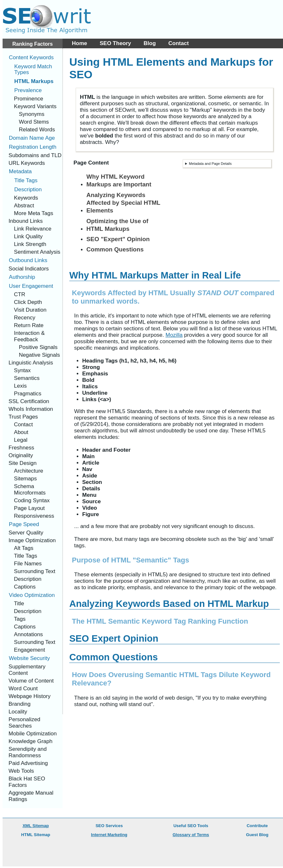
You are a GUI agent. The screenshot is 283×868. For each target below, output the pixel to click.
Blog (150, 43)
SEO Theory (115, 43)
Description (28, 189)
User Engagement (31, 286)
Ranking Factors (32, 44)
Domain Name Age (32, 138)
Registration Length (33, 147)
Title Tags (26, 180)
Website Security (29, 658)
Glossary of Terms (191, 835)
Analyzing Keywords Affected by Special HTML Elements (123, 203)
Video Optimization (32, 595)
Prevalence (28, 90)
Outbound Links (28, 260)
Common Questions (115, 249)
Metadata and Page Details (210, 164)
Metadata (20, 171)
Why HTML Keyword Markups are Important (119, 180)
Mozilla (174, 335)
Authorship (22, 277)
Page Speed (24, 524)
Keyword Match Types (33, 69)
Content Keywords (31, 57)
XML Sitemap (36, 826)
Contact (178, 43)
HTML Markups (34, 81)
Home (79, 43)
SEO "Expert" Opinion (118, 239)
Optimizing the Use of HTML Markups (117, 225)
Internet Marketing (109, 835)
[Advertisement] (240, 35)
